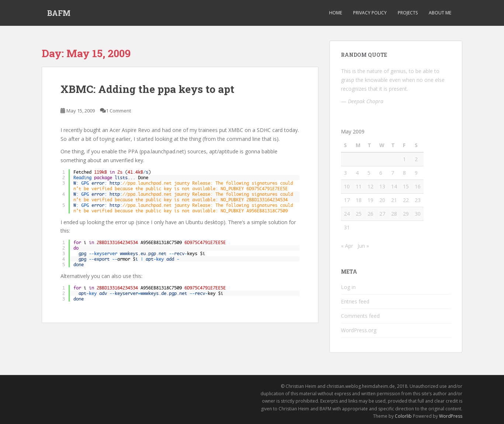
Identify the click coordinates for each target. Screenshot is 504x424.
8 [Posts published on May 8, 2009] (404, 173)
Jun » (363, 246)
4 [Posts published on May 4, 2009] (357, 173)
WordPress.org (359, 330)
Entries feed (355, 301)
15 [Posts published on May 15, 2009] (406, 186)
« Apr (347, 246)
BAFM (59, 13)
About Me (440, 13)
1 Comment (118, 111)
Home (336, 13)
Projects (408, 13)
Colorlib (403, 416)
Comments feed (360, 316)
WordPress (451, 416)
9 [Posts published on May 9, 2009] (416, 173)
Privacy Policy (370, 13)
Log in (348, 287)
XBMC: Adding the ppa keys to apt (147, 89)
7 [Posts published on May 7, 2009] (393, 173)
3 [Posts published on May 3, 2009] (345, 173)
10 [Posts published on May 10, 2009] (347, 186)
